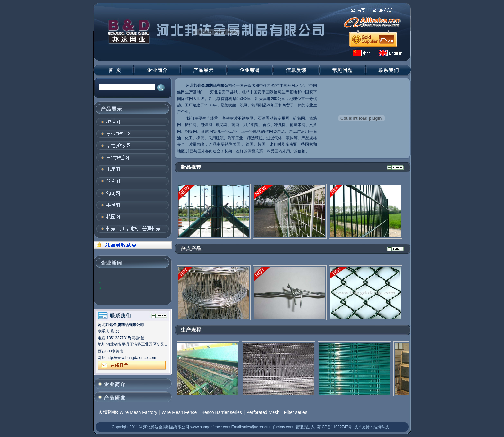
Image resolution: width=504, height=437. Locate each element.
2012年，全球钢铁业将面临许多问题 (134, 282)
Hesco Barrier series (222, 412)
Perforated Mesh (263, 412)
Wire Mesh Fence (179, 412)
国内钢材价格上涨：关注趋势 (128, 288)
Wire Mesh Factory (138, 412)
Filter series (296, 412)
